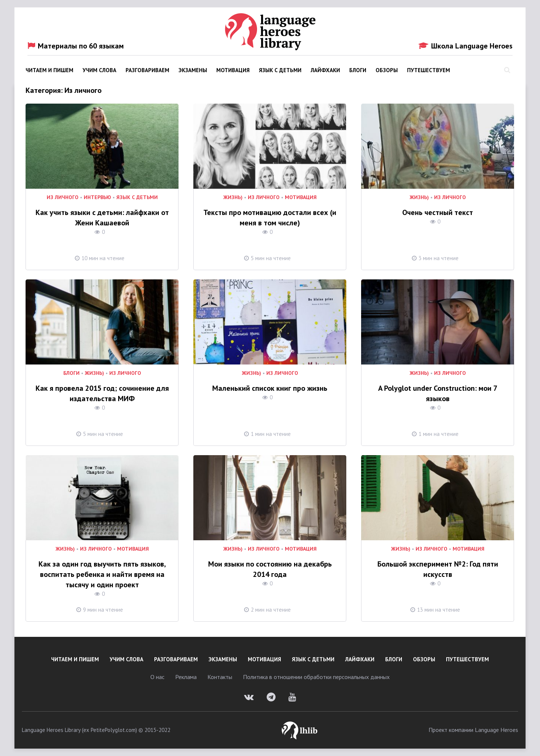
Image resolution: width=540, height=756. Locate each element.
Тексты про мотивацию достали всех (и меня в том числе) (270, 218)
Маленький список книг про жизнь (270, 388)
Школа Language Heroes (466, 46)
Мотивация (233, 70)
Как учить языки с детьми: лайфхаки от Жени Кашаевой (102, 218)
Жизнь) (233, 197)
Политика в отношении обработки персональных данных (316, 677)
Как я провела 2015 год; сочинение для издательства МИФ (102, 393)
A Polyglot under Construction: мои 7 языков (438, 393)
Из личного (63, 197)
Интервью (97, 197)
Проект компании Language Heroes (473, 730)
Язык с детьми (280, 70)
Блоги (358, 70)
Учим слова (99, 70)
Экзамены (193, 70)
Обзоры (387, 70)
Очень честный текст (438, 212)
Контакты (220, 677)
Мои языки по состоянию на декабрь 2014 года (270, 569)
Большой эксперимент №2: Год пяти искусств (438, 569)
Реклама (186, 677)
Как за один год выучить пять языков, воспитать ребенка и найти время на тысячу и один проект (102, 574)
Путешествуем (429, 70)
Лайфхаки (325, 70)
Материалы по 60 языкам (76, 46)
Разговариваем (147, 70)
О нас (157, 677)
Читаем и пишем (49, 70)
